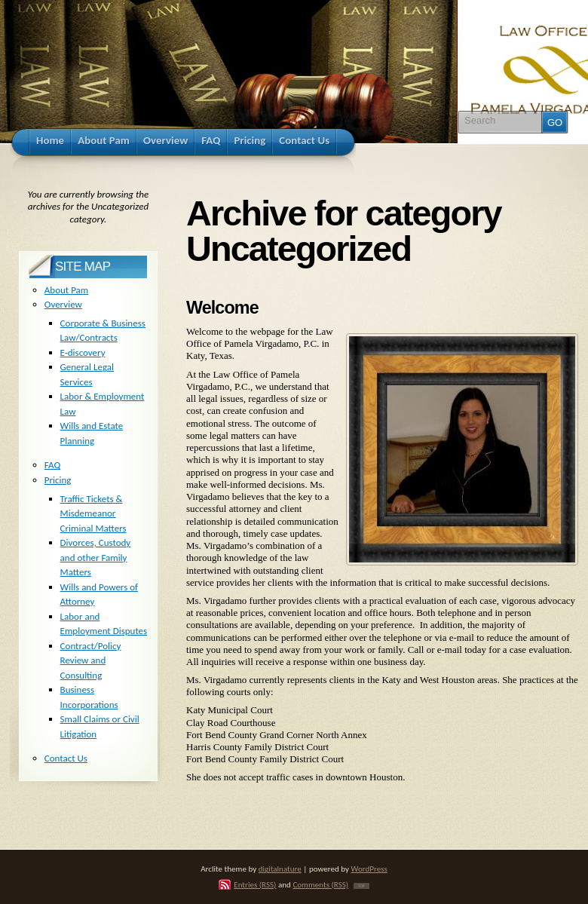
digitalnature (280, 869)
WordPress (369, 869)
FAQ (52, 465)
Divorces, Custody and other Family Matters (96, 557)
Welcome (222, 308)
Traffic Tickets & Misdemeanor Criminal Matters (93, 513)
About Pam (66, 290)
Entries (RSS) (255, 884)
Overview (63, 304)
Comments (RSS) (320, 884)
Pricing (58, 480)
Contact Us (66, 758)
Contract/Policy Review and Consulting (91, 660)
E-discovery (83, 352)
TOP (361, 886)
